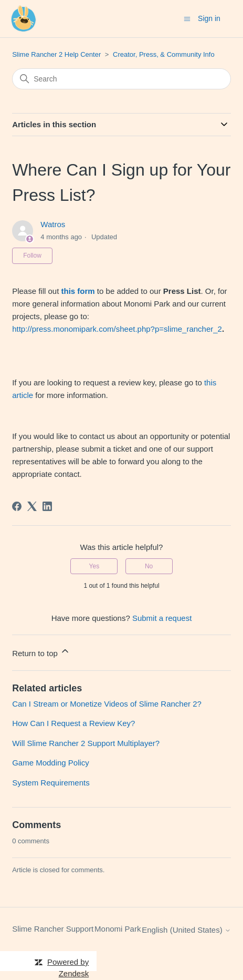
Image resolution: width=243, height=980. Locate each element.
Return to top (41, 652)
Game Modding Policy (51, 763)
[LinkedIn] (47, 506)
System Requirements (51, 783)
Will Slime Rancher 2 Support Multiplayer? (86, 743)
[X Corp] (32, 506)
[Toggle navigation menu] (187, 18)
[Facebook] (17, 506)
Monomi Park (118, 929)
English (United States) (186, 930)
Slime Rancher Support (53, 929)
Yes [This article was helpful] (94, 566)
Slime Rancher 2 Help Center (56, 54)
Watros (53, 224)
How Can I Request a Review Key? (73, 723)
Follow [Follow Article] (32, 256)
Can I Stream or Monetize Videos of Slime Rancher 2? (107, 704)
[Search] (121, 79)
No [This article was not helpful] (149, 566)
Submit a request (162, 618)
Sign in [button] (209, 18)
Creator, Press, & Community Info (164, 54)
